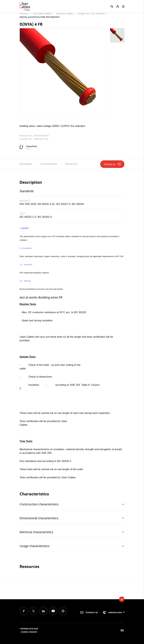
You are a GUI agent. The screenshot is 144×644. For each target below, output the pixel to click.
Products (24, 14)
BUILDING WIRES (43, 14)
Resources (71, 164)
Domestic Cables (65, 14)
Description (26, 164)
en (122, 630)
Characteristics (49, 164)
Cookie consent (29, 632)
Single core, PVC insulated (92, 14)
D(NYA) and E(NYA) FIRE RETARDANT (40, 17)
